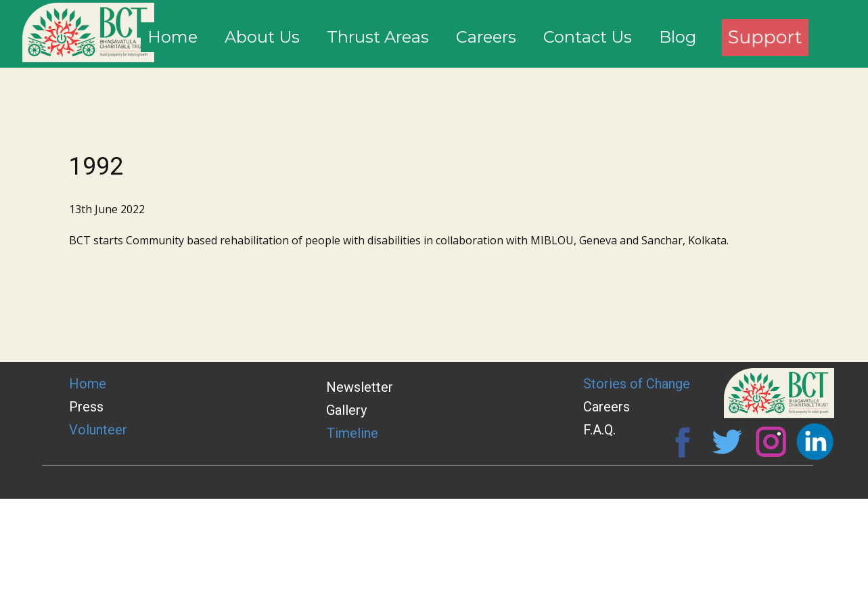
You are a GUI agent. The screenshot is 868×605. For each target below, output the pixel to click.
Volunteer (98, 430)
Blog (678, 37)
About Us (262, 37)
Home (173, 37)
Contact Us (588, 37)
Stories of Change (637, 384)
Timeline (352, 433)
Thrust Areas (378, 37)
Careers (486, 37)
